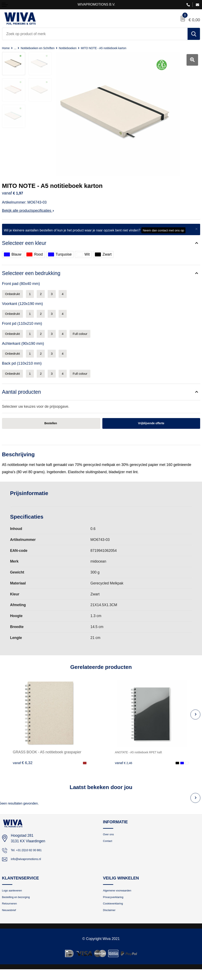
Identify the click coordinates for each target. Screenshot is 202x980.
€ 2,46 (125, 768)
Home (7, 48)
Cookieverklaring (116, 913)
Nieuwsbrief (11, 920)
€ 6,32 (23, 768)
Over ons (110, 840)
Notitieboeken (78, 48)
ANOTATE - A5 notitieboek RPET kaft (145, 757)
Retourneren (12, 913)
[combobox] (95, 34)
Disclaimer (111, 920)
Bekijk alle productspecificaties (28, 211)
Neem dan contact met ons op (163, 230)
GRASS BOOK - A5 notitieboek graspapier (47, 757)
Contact (109, 848)
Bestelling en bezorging (20, 905)
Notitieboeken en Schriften (43, 48)
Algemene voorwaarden (121, 898)
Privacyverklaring (116, 905)
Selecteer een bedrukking (33, 274)
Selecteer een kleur (26, 243)
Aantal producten (23, 396)
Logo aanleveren (15, 898)
